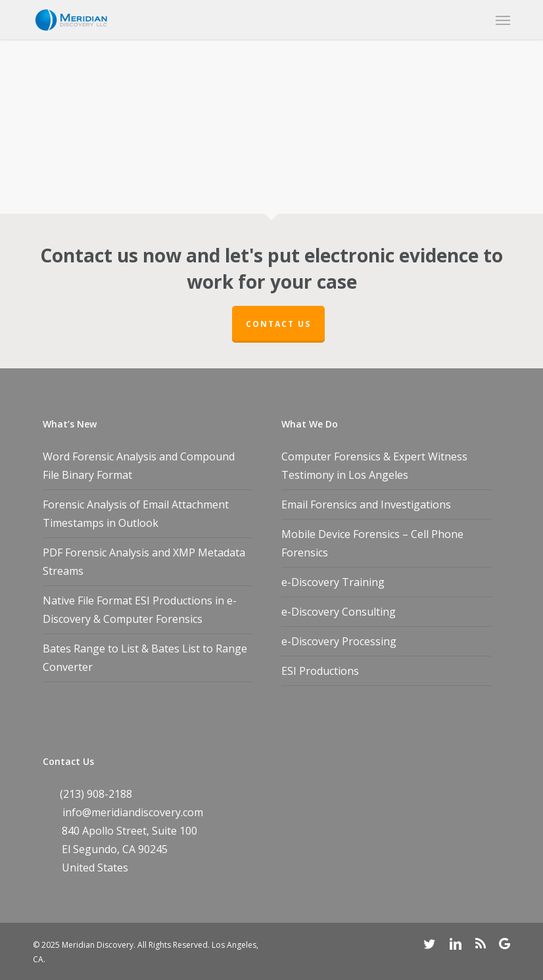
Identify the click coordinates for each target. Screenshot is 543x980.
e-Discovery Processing (339, 641)
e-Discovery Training (333, 582)
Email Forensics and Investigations (366, 504)
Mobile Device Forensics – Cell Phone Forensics (372, 543)
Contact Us (278, 324)
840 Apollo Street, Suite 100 (130, 831)
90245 (153, 849)
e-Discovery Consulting (339, 612)
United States (95, 868)
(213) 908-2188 (96, 794)
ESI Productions (320, 671)
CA (129, 849)
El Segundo (89, 849)
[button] (503, 20)
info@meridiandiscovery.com (133, 812)
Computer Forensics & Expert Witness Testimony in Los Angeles (374, 466)
